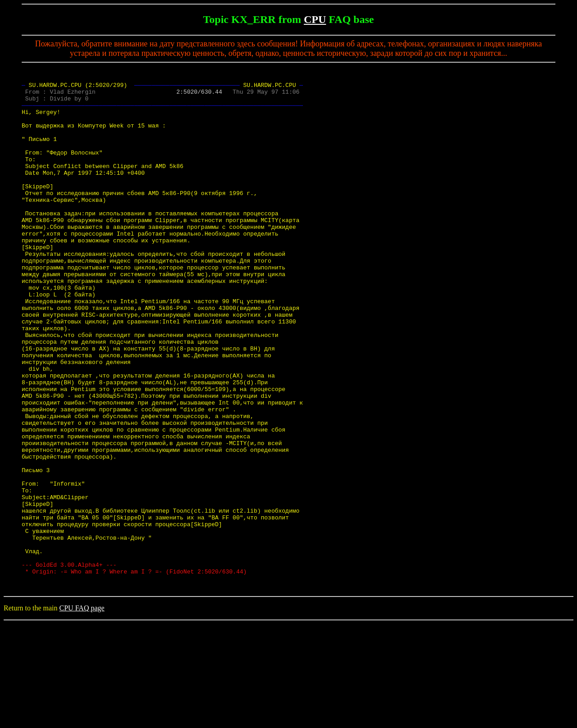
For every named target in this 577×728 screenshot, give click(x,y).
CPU (315, 19)
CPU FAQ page (82, 712)
